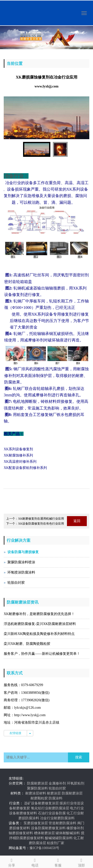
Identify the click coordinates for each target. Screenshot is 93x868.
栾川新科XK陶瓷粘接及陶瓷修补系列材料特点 (39, 634)
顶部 (81, 862)
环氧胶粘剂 (76, 783)
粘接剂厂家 (56, 843)
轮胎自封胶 (16, 583)
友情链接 (15, 733)
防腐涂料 (56, 798)
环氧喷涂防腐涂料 (21, 572)
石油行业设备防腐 (52, 813)
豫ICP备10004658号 (44, 848)
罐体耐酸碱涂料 (68, 833)
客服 (58, 862)
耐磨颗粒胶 (39, 798)
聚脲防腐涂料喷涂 (21, 562)
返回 (77, 521)
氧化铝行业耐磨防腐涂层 (50, 808)
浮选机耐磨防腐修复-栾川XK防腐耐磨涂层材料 (40, 624)
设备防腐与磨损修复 (23, 552)
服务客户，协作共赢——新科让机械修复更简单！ (42, 654)
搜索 (79, 757)
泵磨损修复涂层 (36, 823)
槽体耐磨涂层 (44, 833)
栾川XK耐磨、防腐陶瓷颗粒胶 (27, 644)
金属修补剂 (57, 783)
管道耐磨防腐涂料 (62, 823)
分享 (12, 862)
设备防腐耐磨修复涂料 (48, 828)
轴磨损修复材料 (21, 833)
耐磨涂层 (54, 793)
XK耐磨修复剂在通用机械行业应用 (41, 519)
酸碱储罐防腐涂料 (59, 838)
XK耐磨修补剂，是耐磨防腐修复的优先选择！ (39, 614)
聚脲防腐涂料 (37, 788)
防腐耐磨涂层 (37, 783)
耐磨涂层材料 (36, 793)
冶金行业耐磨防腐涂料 (57, 818)
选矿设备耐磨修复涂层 (41, 803)
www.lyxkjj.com (46, 86)
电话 (35, 862)
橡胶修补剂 (75, 828)
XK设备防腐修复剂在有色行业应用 (41, 524)
